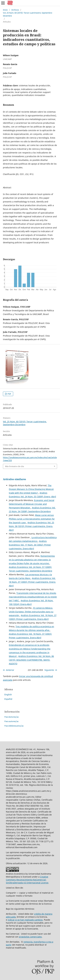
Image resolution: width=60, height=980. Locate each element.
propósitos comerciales (30, 937)
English (8, 694)
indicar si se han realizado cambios (25, 920)
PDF (9, 394)
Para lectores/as (12, 717)
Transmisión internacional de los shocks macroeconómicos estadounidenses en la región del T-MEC (33, 597)
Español (8, 699)
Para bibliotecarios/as (14, 726)
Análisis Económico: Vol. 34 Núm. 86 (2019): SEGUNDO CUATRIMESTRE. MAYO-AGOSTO (31, 660)
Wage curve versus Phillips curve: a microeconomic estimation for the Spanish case (32, 519)
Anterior (10, 670)
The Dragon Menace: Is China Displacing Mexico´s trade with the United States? (31, 489)
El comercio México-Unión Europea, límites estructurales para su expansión (31, 612)
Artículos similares (14, 479)
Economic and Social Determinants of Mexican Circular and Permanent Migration (32, 504)
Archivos (15, 10)
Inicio (5, 10)
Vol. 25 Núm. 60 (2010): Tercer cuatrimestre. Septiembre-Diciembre (28, 14)
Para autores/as (11, 721)
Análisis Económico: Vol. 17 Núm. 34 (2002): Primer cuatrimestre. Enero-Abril (30, 545)
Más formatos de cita (14, 466)
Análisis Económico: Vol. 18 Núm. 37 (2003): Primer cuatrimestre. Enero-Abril (32, 582)
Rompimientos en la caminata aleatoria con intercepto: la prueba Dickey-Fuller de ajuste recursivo (32, 560)
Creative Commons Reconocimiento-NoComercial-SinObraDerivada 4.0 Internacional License (27, 880)
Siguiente (49, 670)
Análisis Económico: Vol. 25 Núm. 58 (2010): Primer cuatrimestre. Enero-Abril (31, 526)
